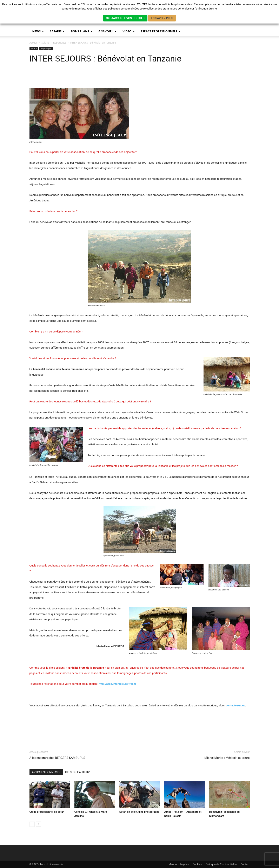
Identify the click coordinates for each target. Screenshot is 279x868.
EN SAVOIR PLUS (162, 18)
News (38, 31)
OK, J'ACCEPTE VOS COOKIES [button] (125, 18)
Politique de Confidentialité (221, 864)
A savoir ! (107, 31)
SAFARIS (57, 31)
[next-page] (39, 824)
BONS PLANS (82, 31)
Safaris (45, 43)
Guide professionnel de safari (47, 812)
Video (129, 31)
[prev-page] (32, 824)
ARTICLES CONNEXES (46, 772)
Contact (245, 864)
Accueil (34, 43)
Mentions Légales (179, 864)
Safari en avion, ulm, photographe (139, 812)
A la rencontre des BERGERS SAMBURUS (57, 758)
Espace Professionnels (161, 31)
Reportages (60, 43)
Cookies (197, 864)
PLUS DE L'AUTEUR (77, 772)
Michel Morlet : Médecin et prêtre (227, 758)
